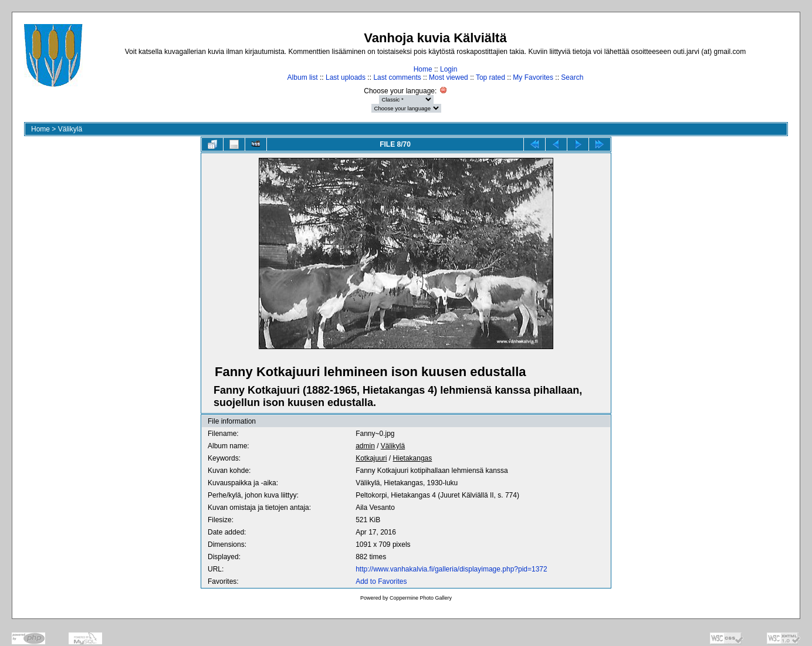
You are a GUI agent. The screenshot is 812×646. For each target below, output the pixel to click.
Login (449, 69)
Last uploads (346, 77)
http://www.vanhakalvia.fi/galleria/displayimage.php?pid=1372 (451, 569)
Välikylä (70, 129)
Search (572, 77)
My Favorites (533, 77)
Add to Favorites (381, 581)
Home (423, 69)
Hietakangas (413, 458)
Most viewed (449, 77)
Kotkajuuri (371, 458)
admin (365, 446)
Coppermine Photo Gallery (421, 598)
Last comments (397, 77)
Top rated (490, 77)
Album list (303, 77)
